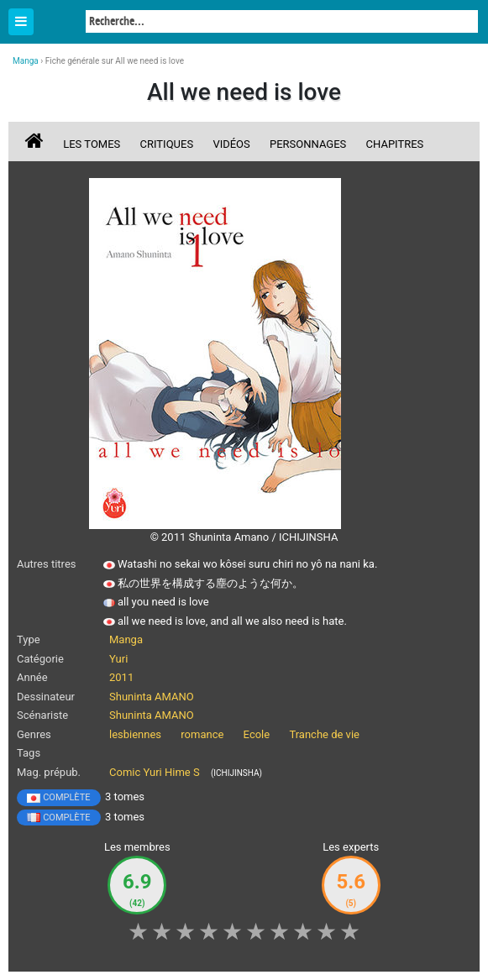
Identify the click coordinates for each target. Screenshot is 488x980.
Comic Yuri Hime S (155, 772)
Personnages (308, 144)
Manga (59, 23)
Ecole (257, 734)
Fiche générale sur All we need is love (115, 61)
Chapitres (395, 144)
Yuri (118, 659)
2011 (121, 677)
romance (202, 734)
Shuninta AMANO (152, 697)
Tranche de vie (324, 734)
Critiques (167, 144)
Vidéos (231, 144)
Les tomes (92, 144)
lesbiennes (135, 734)
